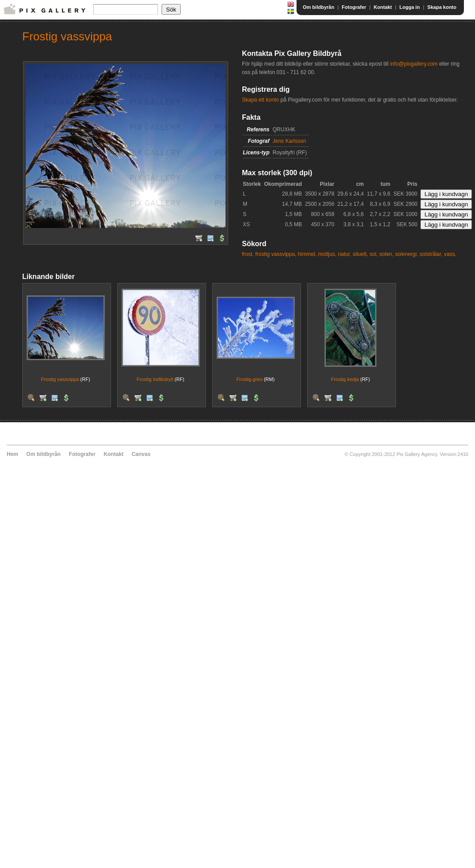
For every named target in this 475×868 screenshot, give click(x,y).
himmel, (307, 254)
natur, (344, 254)
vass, (450, 254)
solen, (387, 254)
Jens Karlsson (289, 141)
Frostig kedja (345, 379)
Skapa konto (442, 7)
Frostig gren (249, 379)
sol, (374, 254)
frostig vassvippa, (276, 254)
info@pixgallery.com (414, 64)
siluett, (361, 254)
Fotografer (354, 7)
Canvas (141, 454)
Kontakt (383, 7)
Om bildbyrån (319, 7)
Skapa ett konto (260, 100)
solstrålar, (431, 254)
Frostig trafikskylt (155, 379)
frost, (248, 254)
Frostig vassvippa (60, 379)
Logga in (410, 7)
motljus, (327, 254)
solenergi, (407, 254)
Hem (12, 454)
